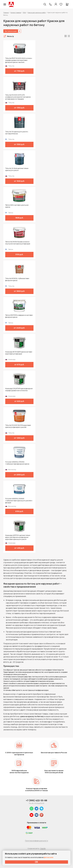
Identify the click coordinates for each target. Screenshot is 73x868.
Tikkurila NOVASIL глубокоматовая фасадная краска (17, 279)
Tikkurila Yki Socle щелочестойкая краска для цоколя (17, 169)
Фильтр (10, 36)
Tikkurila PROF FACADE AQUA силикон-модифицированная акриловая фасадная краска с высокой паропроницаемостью (19, 60)
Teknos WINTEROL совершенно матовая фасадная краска (19, 316)
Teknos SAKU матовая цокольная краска (17, 206)
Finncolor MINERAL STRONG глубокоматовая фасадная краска (17, 463)
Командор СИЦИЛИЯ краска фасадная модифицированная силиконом (19, 390)
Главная (6, 13)
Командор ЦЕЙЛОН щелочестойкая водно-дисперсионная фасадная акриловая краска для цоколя (18, 537)
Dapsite (43, 848)
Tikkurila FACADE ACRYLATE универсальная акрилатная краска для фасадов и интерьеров (18, 97)
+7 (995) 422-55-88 (36, 800)
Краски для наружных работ (37, 13)
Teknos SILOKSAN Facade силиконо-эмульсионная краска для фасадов (18, 243)
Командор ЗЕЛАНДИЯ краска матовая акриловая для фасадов (19, 353)
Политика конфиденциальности (36, 841)
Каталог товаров (16, 13)
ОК (36, 862)
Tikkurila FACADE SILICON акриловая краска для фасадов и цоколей (18, 426)
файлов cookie (48, 857)
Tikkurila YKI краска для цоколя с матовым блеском (17, 133)
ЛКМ (24, 13)
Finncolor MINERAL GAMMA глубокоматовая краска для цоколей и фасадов (19, 501)
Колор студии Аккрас (11, 4)
